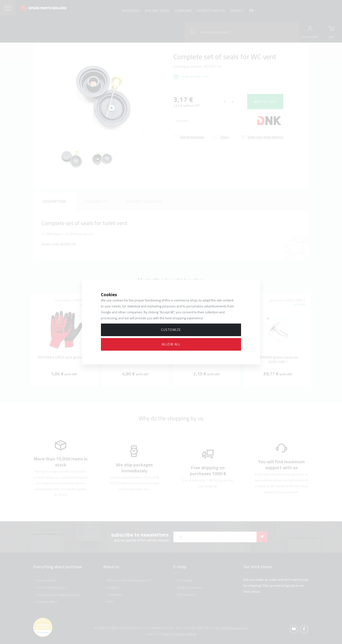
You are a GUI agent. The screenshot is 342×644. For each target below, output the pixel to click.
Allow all (171, 344)
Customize (171, 330)
